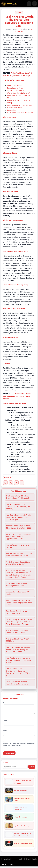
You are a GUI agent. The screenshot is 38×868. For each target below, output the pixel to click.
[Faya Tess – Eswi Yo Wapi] (9, 827)
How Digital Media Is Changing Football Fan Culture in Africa (18, 683)
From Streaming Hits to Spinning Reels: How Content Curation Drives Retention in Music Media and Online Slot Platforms (18, 574)
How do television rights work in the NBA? (18, 546)
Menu (12, 866)
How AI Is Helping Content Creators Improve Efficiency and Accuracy (18, 507)
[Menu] (29, 4)
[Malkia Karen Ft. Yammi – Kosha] (9, 801)
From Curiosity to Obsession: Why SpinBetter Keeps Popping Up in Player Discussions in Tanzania (19, 622)
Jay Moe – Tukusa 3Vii (20, 792)
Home (4, 866)
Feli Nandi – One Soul (20, 819)
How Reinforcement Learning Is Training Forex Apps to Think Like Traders (19, 660)
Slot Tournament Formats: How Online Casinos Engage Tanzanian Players (19, 603)
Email (5, 732)
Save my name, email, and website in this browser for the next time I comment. (19, 746)
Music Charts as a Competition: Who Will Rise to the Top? (18, 563)
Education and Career (15, 88)
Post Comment (9, 755)
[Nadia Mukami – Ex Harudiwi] (9, 845)
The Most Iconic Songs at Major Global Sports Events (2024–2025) (19, 527)
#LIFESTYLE (8, 477)
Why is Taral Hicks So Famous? (19, 93)
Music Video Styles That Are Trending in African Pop (16, 585)
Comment (6, 703)
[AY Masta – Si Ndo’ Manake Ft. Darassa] (9, 783)
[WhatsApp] (5, 483)
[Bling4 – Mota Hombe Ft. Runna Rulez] (9, 810)
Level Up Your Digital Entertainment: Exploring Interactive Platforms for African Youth (18, 672)
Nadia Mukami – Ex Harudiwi (23, 845)
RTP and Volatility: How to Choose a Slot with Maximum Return (19, 555)
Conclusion (11, 110)
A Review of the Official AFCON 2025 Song (18, 640)
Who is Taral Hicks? (14, 86)
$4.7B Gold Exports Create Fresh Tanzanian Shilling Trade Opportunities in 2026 (18, 536)
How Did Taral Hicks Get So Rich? (20, 105)
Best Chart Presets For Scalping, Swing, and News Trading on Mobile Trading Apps (18, 650)
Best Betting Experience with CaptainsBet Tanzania (17, 612)
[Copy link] (16, 483)
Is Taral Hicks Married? (16, 108)
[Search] (35, 4)
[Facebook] (22, 483)
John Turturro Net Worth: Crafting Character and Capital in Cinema (17, 396)
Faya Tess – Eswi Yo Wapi (22, 827)
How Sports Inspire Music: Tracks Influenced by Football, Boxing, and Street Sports (19, 517)
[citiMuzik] (9, 4)
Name (5, 722)
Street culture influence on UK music (17, 593)
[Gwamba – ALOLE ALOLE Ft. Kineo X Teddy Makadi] (9, 836)
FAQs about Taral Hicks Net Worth (20, 113)
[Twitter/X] (11, 483)
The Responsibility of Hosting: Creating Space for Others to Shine (19, 497)
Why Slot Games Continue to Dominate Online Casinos (17, 631)
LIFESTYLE (19, 13)
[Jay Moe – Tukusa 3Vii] (9, 792)
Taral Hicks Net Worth (15, 90)
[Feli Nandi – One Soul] (9, 818)
